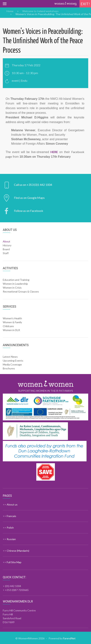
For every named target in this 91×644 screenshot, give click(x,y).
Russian (11, 539)
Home (10, 11)
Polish (10, 528)
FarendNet (69, 638)
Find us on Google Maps (29, 198)
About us (12, 504)
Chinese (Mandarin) (18, 551)
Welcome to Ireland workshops (40, 11)
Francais (11, 516)
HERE (54, 152)
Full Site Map (14, 562)
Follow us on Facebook (29, 211)
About (7, 241)
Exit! (85, 4)
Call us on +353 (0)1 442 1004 (33, 185)
